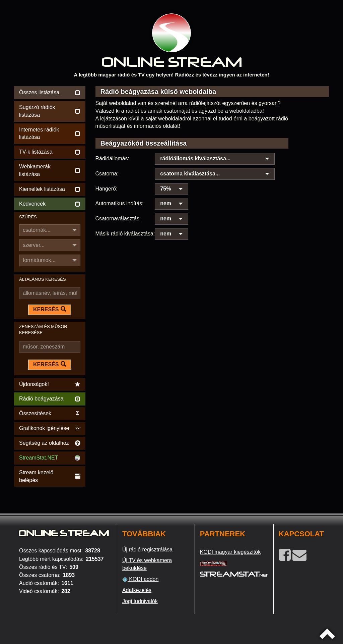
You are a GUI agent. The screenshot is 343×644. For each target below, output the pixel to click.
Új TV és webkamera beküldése (147, 564)
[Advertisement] (212, 252)
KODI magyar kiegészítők (230, 552)
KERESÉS (50, 309)
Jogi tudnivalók (140, 601)
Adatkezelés (137, 590)
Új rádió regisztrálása (147, 550)
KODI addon (141, 579)
